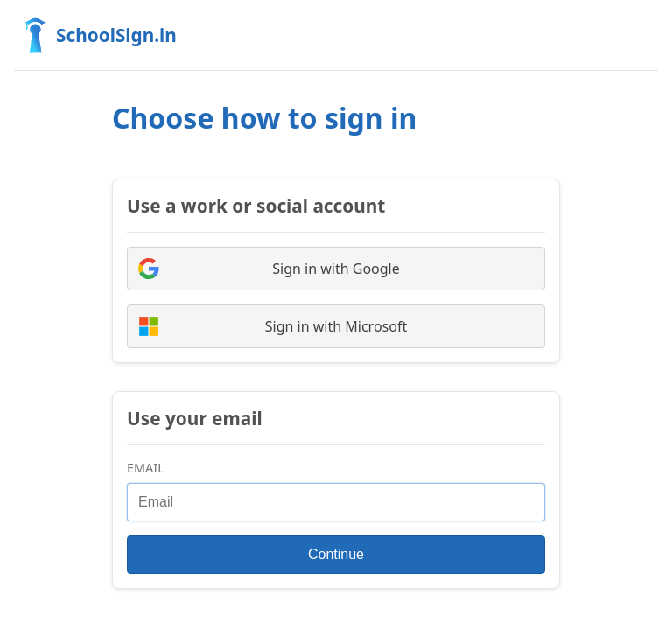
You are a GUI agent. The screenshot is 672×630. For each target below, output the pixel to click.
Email (146, 468)
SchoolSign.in (95, 35)
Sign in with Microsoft (273, 326)
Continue (336, 554)
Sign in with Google (269, 269)
